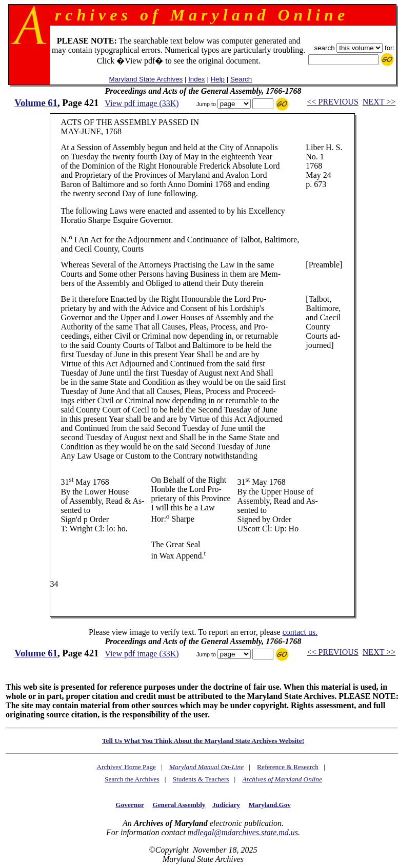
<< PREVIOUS (333, 102)
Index (197, 79)
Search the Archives (132, 779)
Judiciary (226, 805)
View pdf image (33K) (142, 103)
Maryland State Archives (146, 79)
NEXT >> (379, 102)
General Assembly (179, 805)
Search (241, 79)
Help (218, 79)
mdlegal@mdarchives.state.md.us (243, 832)
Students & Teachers (201, 779)
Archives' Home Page (126, 767)
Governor (130, 805)
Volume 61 (36, 103)
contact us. (300, 632)
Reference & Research (288, 767)
